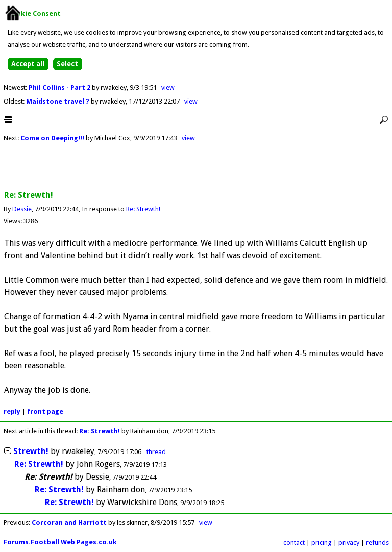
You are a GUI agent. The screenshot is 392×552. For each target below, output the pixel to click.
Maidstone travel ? (58, 101)
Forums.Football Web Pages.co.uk (60, 542)
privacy (349, 543)
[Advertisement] (196, 170)
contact (294, 543)
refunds (377, 543)
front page (45, 411)
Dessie (22, 209)
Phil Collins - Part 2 (60, 87)
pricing (322, 543)
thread (156, 452)
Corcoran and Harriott (70, 523)
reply (12, 411)
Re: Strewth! (143, 209)
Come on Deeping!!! (52, 138)
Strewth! (31, 451)
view (168, 87)
